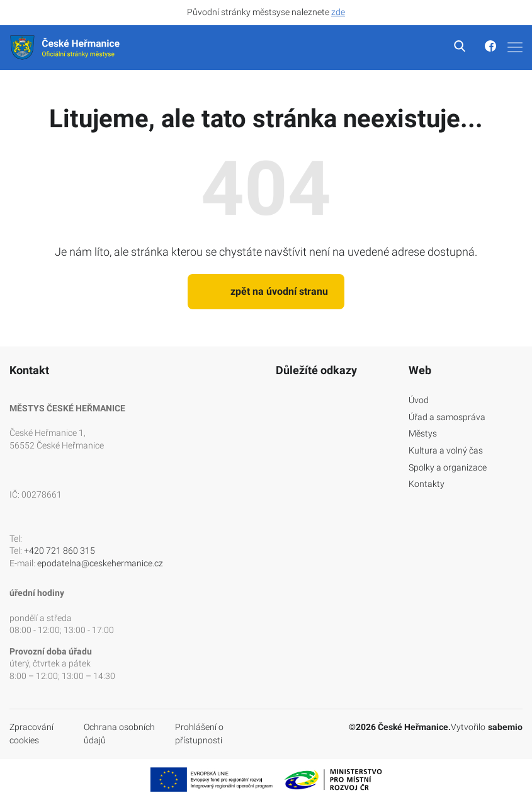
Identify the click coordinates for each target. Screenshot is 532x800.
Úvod (419, 400)
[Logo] (66, 48)
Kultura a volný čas (446, 450)
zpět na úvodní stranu (266, 292)
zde (338, 12)
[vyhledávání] (452, 48)
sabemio (505, 727)
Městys (423, 433)
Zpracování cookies (31, 734)
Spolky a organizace (448, 467)
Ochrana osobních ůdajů (119, 734)
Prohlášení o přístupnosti (199, 734)
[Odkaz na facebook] (482, 48)
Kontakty (427, 484)
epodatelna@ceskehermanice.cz (100, 563)
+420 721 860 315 (59, 551)
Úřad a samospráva (447, 417)
